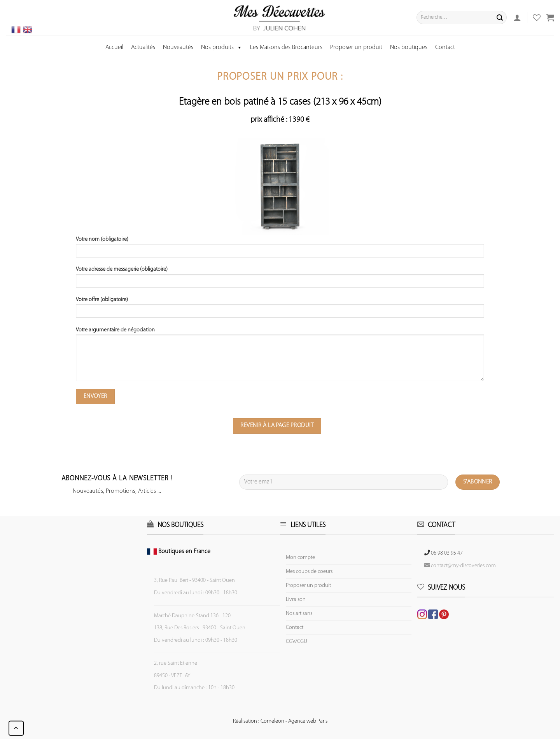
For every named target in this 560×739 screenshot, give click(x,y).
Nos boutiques (409, 47)
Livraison (296, 600)
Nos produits (222, 47)
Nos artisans (299, 614)
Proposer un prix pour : (280, 77)
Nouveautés (178, 47)
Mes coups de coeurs (309, 572)
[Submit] (500, 18)
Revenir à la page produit (277, 426)
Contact (445, 47)
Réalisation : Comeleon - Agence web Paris (280, 721)
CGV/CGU (297, 642)
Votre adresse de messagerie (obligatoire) (280, 280)
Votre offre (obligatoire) (280, 310)
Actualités (143, 47)
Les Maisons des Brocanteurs (286, 47)
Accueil (114, 47)
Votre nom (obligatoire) (280, 250)
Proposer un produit (356, 47)
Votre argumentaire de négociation (280, 357)
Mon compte (300, 558)
